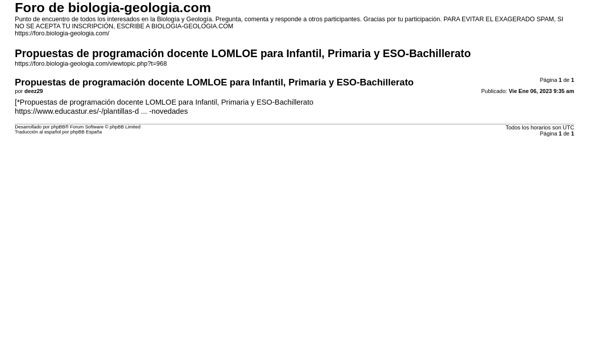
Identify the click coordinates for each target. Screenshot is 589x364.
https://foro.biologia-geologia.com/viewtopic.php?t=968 (91, 64)
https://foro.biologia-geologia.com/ (62, 33)
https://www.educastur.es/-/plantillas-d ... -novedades (101, 111)
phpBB (58, 127)
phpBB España (86, 132)
